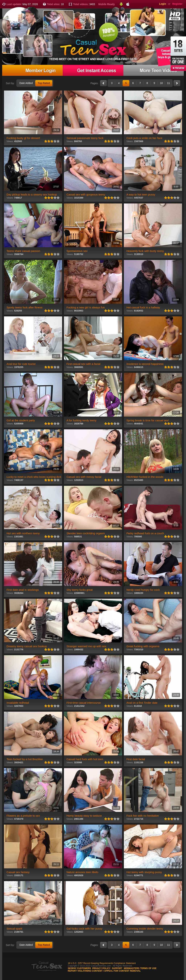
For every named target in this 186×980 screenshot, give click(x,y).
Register (177, 4)
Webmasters (132, 968)
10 (161, 83)
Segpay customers (79, 968)
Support (117, 968)
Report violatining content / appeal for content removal (104, 971)
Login (163, 4)
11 (169, 83)
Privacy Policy (101, 968)
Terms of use (148, 968)
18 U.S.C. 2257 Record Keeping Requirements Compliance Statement (102, 963)
